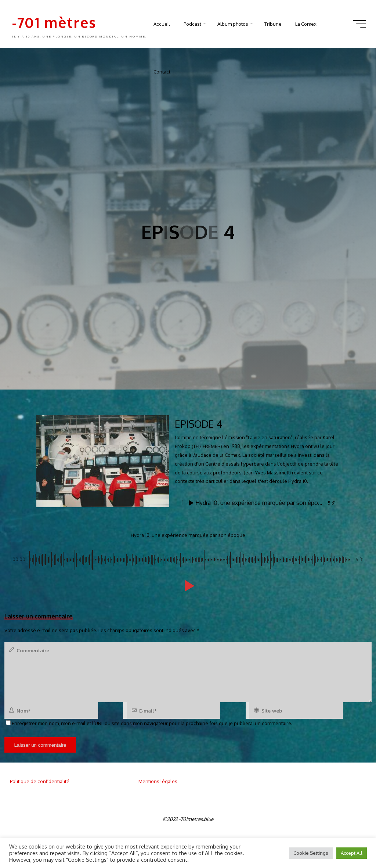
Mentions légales (158, 781)
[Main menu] (359, 24)
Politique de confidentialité (40, 781)
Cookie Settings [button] (311, 853)
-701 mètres (54, 22)
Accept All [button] (352, 853)
